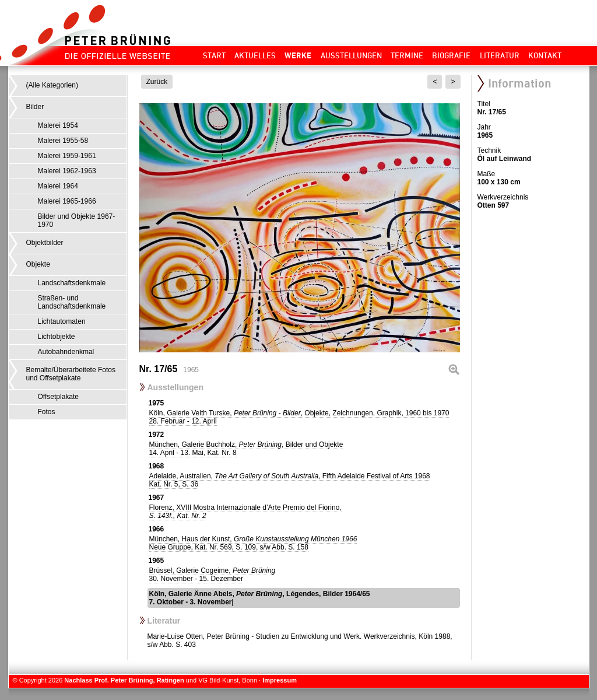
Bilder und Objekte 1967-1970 (77, 220)
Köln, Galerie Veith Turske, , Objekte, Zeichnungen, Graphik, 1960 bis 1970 (299, 417)
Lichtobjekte (57, 337)
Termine (407, 55)
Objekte (38, 264)
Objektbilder (45, 243)
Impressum (280, 680)
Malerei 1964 (58, 186)
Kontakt (545, 55)
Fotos (47, 412)
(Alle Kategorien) (52, 85)
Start (214, 55)
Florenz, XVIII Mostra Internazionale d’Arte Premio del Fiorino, (245, 512)
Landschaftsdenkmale (72, 283)
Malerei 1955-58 (63, 141)
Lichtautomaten (62, 321)
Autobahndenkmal (66, 352)
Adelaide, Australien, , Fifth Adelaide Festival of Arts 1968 (290, 480)
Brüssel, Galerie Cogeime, (213, 575)
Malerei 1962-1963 (67, 171)
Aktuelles (255, 55)
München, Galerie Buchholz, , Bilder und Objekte (246, 449)
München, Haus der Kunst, (253, 543)
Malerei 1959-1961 (67, 156)
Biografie (451, 55)
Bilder (35, 107)
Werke (298, 55)
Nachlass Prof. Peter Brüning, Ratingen (124, 680)
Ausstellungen (351, 55)
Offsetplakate (59, 397)
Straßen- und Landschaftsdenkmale (72, 302)
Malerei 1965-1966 (67, 201)
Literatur (500, 55)
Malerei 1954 (58, 125)
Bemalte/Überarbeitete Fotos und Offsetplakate (71, 374)
